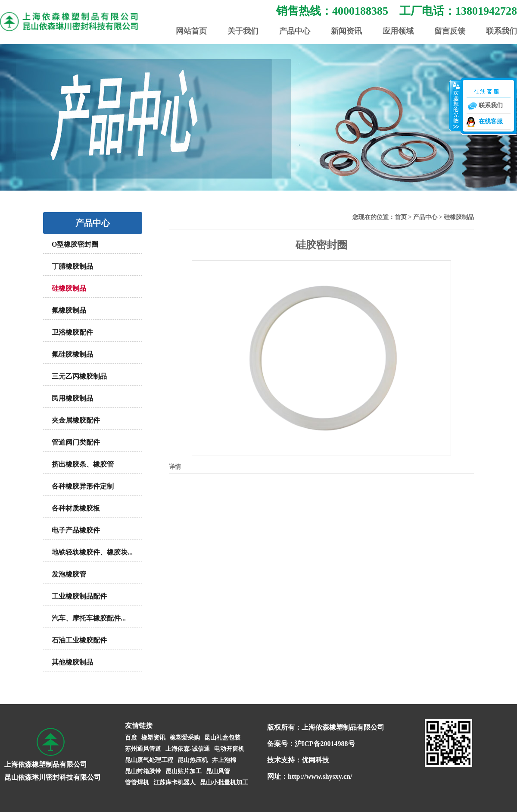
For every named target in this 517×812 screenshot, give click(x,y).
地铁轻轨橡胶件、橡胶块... (92, 552)
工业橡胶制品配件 (79, 596)
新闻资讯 (346, 31)
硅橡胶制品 (69, 288)
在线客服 (491, 121)
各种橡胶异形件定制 (83, 486)
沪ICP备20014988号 (325, 744)
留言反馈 (450, 31)
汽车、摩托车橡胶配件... (89, 618)
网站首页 (191, 31)
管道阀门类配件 (76, 442)
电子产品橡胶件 (76, 530)
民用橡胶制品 (72, 398)
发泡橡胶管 (69, 574)
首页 (401, 217)
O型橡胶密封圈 (75, 244)
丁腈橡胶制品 (72, 266)
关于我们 (243, 31)
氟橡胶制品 (69, 310)
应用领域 (398, 31)
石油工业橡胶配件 (79, 640)
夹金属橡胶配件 (76, 420)
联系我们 (501, 31)
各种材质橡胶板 (76, 508)
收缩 (455, 105)
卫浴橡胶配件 (72, 332)
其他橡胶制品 (72, 662)
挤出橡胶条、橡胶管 (83, 464)
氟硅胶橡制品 (72, 354)
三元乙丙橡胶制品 (79, 376)
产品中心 (295, 31)
